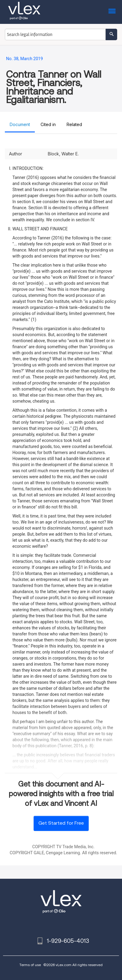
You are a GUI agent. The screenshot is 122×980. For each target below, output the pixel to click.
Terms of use (30, 965)
